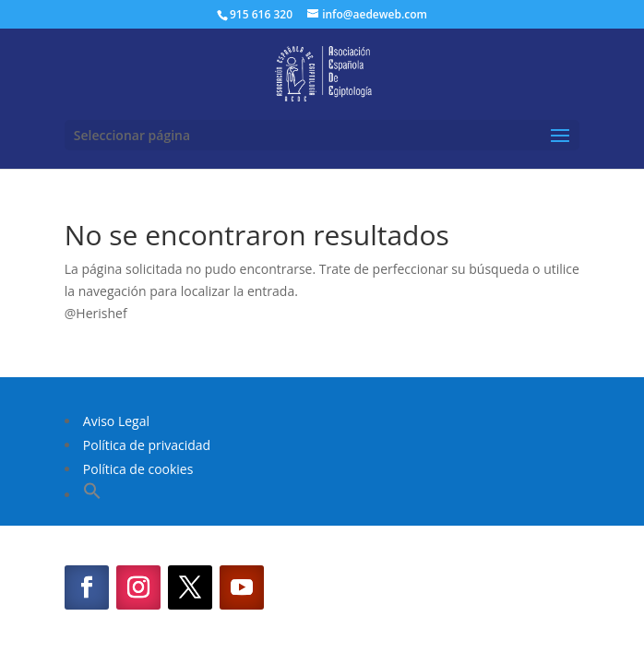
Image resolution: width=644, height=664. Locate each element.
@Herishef (96, 313)
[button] (92, 495)
